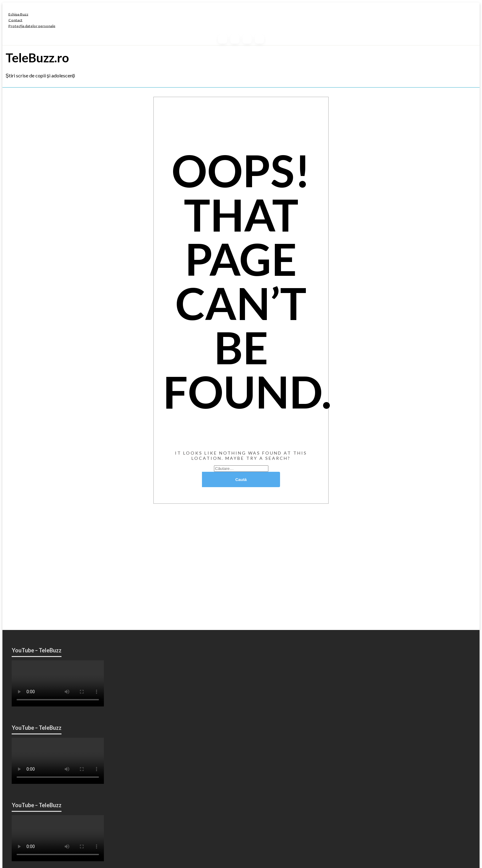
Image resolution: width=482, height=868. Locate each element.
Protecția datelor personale (32, 26)
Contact (15, 20)
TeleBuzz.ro (37, 58)
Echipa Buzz (18, 14)
